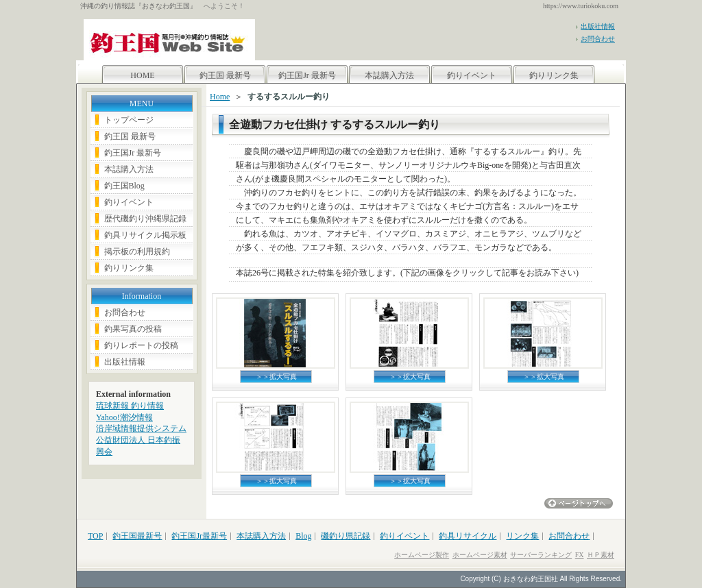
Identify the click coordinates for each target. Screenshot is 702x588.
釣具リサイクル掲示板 (145, 235)
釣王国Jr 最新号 (307, 75)
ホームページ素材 (480, 555)
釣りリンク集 (554, 75)
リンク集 (522, 536)
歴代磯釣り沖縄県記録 (145, 219)
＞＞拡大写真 (276, 377)
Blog (303, 536)
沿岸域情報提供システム (141, 428)
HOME (142, 75)
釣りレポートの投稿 (141, 345)
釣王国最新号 (137, 536)
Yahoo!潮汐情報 (124, 417)
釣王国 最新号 (225, 75)
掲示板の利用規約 (137, 252)
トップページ (129, 120)
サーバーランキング (541, 555)
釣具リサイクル (468, 536)
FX (580, 555)
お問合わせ (598, 39)
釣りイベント (472, 75)
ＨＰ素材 (601, 555)
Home (220, 97)
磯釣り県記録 (346, 536)
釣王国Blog (124, 186)
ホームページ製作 (422, 555)
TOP (95, 536)
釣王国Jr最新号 (199, 536)
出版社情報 (598, 26)
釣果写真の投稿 (133, 329)
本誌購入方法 (389, 75)
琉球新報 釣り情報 (130, 406)
